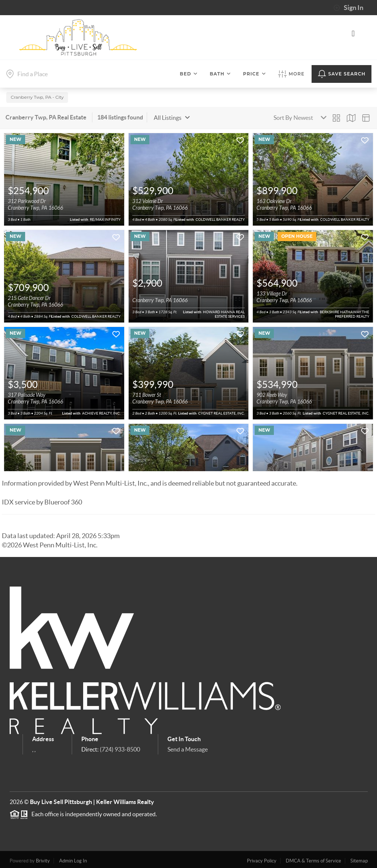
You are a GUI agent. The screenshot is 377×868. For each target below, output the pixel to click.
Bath (220, 74)
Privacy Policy (262, 859)
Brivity (43, 859)
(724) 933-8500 (120, 747)
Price (255, 74)
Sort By (283, 115)
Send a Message (188, 747)
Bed (189, 74)
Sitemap (359, 859)
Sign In (348, 8)
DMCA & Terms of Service (313, 859)
